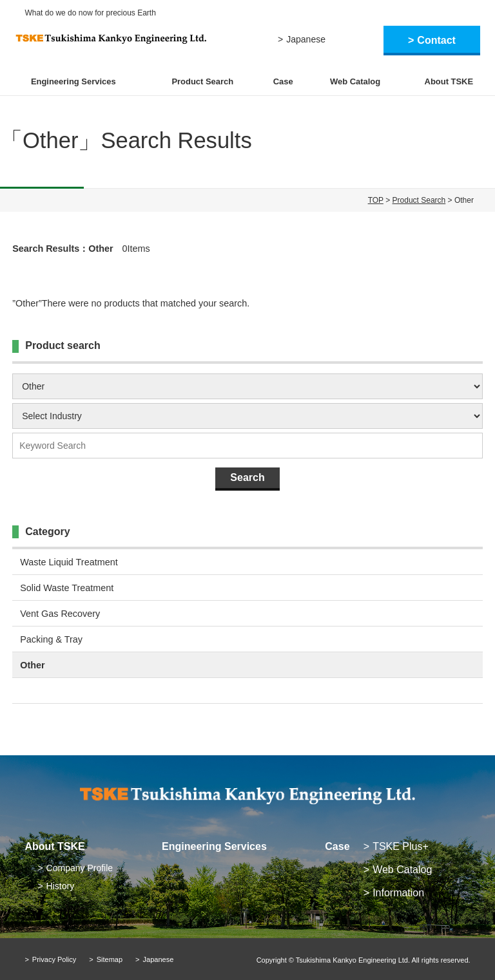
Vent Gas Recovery (60, 614)
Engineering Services (73, 81)
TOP (376, 200)
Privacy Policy (54, 959)
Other (32, 665)
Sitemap (110, 959)
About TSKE (449, 81)
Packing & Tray (51, 639)
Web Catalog (355, 81)
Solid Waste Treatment (67, 588)
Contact (436, 40)
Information (398, 893)
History (61, 886)
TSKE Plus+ (401, 846)
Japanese (306, 39)
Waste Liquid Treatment (69, 562)
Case (283, 81)
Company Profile (80, 868)
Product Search (202, 81)
